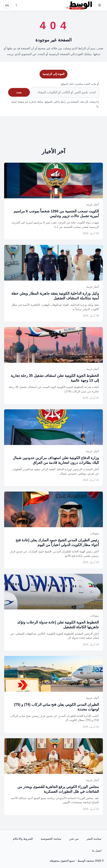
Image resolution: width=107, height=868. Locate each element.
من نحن (74, 839)
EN (7, 5)
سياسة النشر (94, 839)
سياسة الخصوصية (51, 839)
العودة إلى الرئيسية (53, 74)
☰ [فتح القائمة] (99, 5)
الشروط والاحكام (23, 839)
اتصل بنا (97, 851)
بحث (19, 92)
